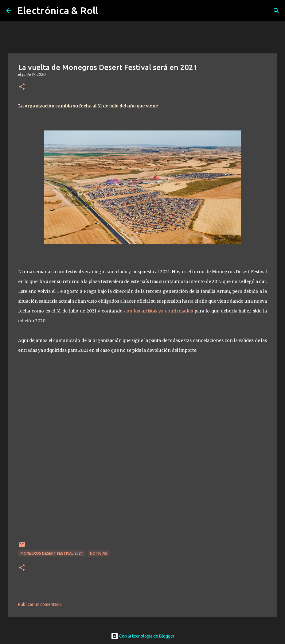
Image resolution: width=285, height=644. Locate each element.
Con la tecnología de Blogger (143, 636)
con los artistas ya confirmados (158, 311)
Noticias (99, 553)
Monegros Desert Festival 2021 (52, 553)
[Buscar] (276, 11)
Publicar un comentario (40, 604)
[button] (22, 87)
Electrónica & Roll (58, 10)
